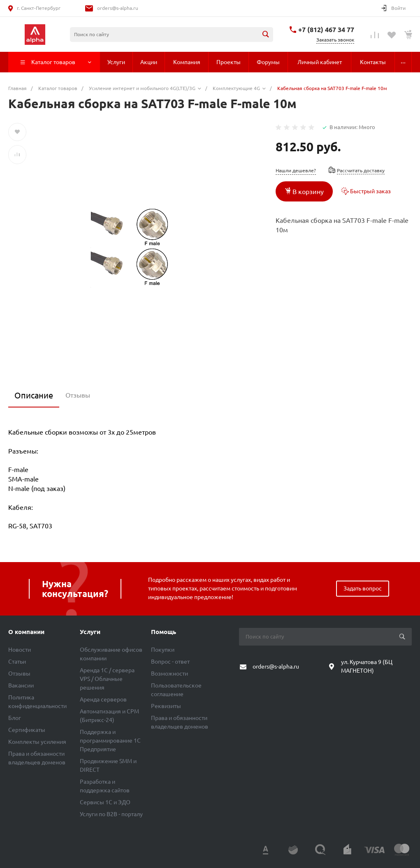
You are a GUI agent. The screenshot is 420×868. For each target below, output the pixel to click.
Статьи (17, 662)
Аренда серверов (103, 699)
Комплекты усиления (37, 742)
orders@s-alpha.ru (118, 8)
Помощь (164, 632)
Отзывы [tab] (78, 395)
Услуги (90, 632)
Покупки (163, 650)
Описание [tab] (34, 395)
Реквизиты (166, 706)
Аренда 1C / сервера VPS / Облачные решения (107, 679)
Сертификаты (27, 730)
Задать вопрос (363, 588)
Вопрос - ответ (170, 662)
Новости (20, 650)
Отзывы (19, 674)
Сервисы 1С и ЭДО (105, 802)
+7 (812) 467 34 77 (326, 30)
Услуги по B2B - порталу (111, 814)
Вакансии (21, 685)
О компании (26, 632)
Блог (15, 718)
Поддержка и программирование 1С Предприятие (110, 741)
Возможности (169, 674)
